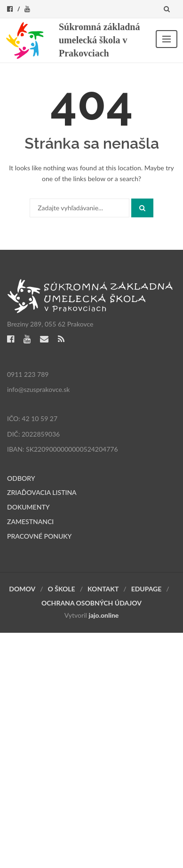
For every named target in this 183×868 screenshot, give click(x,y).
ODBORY (21, 478)
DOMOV (22, 589)
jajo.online (103, 615)
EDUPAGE (147, 589)
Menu (167, 39)
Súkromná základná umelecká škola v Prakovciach (99, 40)
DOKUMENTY (28, 507)
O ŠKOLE (62, 589)
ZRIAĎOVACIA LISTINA (42, 492)
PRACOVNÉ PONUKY (39, 536)
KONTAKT (103, 589)
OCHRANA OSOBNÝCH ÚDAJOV (91, 603)
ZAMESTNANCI (30, 522)
